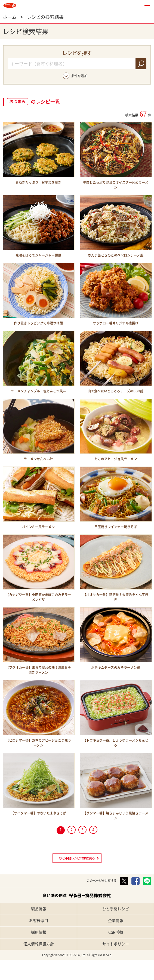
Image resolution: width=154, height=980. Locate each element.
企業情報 (116, 921)
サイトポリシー (116, 944)
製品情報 (39, 909)
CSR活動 (116, 932)
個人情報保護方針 (39, 944)
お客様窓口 (39, 921)
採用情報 (39, 932)
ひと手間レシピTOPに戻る (77, 858)
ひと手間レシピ (116, 909)
